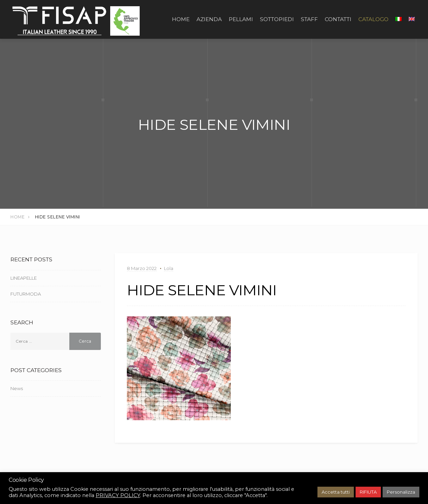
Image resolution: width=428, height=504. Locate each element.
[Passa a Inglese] (412, 19)
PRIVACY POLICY (118, 495)
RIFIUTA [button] (368, 492)
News (17, 388)
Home (181, 19)
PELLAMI (241, 19)
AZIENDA (209, 19)
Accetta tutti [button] (336, 492)
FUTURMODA (26, 294)
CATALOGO (373, 19)
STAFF (309, 19)
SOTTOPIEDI (277, 19)
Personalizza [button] (401, 492)
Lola (169, 268)
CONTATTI (338, 19)
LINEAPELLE (24, 278)
